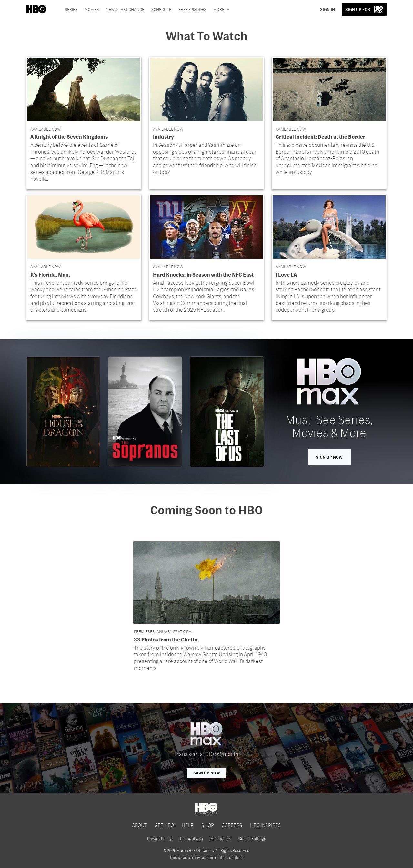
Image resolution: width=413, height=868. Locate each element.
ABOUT (139, 825)
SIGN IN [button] (327, 9)
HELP (188, 825)
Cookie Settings (252, 838)
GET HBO (164, 825)
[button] (84, 123)
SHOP (208, 825)
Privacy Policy (159, 838)
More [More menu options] (219, 9)
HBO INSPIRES (266, 825)
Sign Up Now (329, 457)
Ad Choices (221, 838)
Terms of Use (191, 838)
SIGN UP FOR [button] (358, 9)
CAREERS (232, 825)
